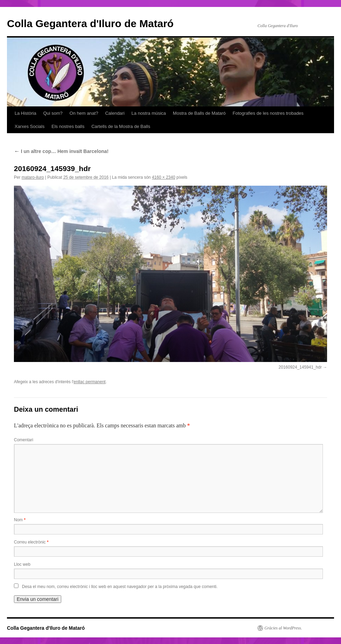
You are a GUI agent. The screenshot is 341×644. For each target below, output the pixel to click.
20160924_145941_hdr (300, 367)
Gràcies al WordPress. (283, 628)
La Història (25, 113)
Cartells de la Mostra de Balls (121, 126)
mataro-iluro (33, 177)
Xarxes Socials (30, 126)
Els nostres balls (68, 126)
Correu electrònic (31, 542)
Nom (20, 520)
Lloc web (22, 564)
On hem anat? (84, 113)
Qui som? (53, 113)
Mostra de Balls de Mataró (199, 113)
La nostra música (149, 113)
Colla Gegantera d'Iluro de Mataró (90, 23)
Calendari (115, 113)
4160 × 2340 (164, 177)
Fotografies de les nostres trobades (268, 113)
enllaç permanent (89, 382)
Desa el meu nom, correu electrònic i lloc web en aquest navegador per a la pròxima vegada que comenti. (120, 587)
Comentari (23, 440)
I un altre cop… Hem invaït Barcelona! (61, 151)
